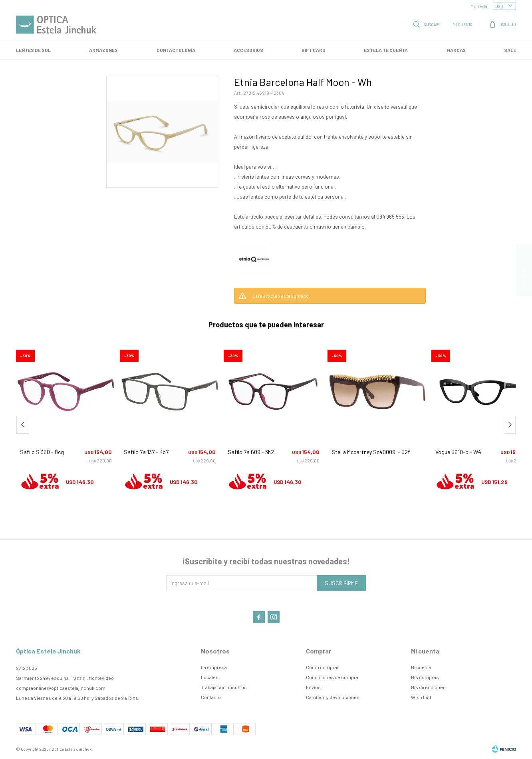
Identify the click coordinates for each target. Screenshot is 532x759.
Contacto (211, 697)
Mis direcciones (428, 687)
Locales (210, 677)
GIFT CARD (314, 50)
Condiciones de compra (332, 677)
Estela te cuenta (386, 50)
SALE (510, 50)
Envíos (313, 687)
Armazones (103, 50)
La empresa (214, 667)
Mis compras (425, 677)
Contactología (176, 50)
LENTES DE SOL (33, 50)
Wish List (421, 697)
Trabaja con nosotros (224, 687)
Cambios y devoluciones (333, 697)
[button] (510, 425)
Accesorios (248, 50)
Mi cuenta (421, 667)
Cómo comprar (323, 667)
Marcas (456, 50)
